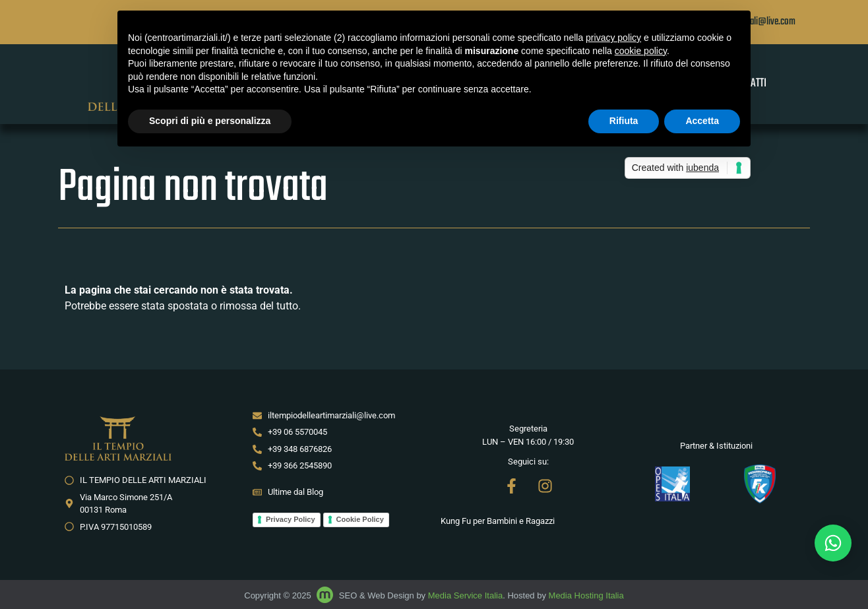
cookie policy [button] (641, 51)
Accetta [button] (702, 121)
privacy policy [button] (613, 38)
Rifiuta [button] (624, 121)
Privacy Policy (291, 519)
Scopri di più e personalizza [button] (210, 121)
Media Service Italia (465, 595)
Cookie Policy (360, 519)
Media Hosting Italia (586, 595)
